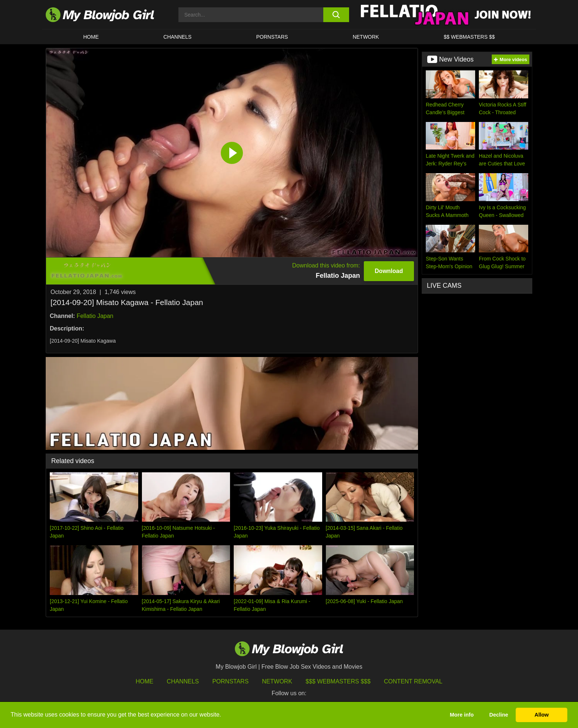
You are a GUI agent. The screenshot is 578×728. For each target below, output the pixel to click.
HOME (91, 37)
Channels (183, 681)
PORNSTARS (272, 37)
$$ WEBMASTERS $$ (469, 37)
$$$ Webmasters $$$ (338, 681)
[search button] (336, 15)
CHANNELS (177, 37)
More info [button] (462, 715)
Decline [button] (499, 715)
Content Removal (413, 681)
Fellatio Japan (95, 316)
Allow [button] (542, 715)
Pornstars (230, 681)
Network (366, 37)
